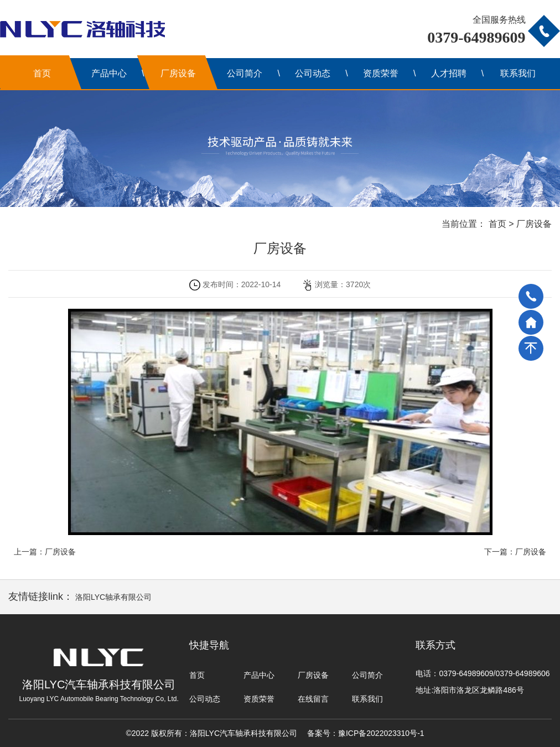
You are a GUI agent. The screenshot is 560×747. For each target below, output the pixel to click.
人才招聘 (449, 73)
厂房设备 (178, 73)
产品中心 (109, 73)
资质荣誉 (381, 73)
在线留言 (313, 699)
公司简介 (245, 73)
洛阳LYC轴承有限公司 (113, 597)
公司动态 (313, 73)
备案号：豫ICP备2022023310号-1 (366, 733)
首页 (42, 73)
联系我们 (518, 73)
